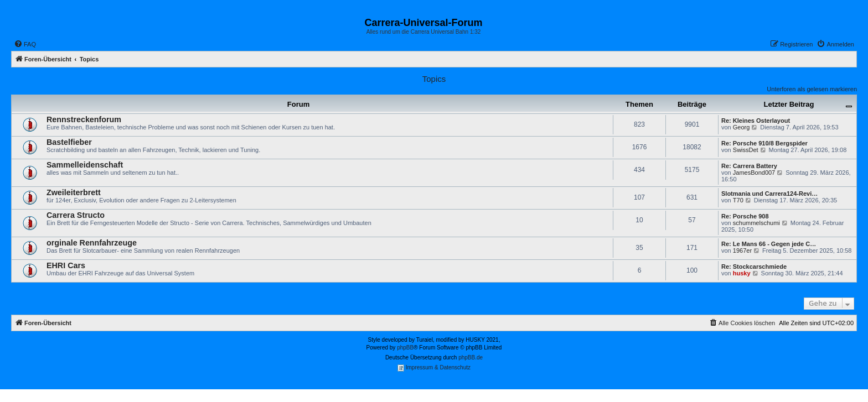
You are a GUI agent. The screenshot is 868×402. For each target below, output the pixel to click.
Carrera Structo (76, 215)
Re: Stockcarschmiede (754, 267)
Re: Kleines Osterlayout (756, 121)
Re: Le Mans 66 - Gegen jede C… (769, 244)
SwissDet (746, 150)
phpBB (405, 348)
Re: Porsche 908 (745, 216)
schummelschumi (756, 223)
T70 (738, 200)
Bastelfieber (69, 142)
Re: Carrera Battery (749, 166)
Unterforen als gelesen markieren (812, 89)
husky (742, 273)
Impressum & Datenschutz (434, 368)
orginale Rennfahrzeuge (92, 243)
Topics (434, 79)
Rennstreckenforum (84, 119)
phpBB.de (471, 357)
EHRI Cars (66, 265)
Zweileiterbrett (74, 192)
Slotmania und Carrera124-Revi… (769, 194)
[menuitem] (25, 44)
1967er (742, 250)
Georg (742, 127)
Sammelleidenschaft (85, 165)
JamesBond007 (754, 173)
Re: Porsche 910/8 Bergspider (764, 143)
